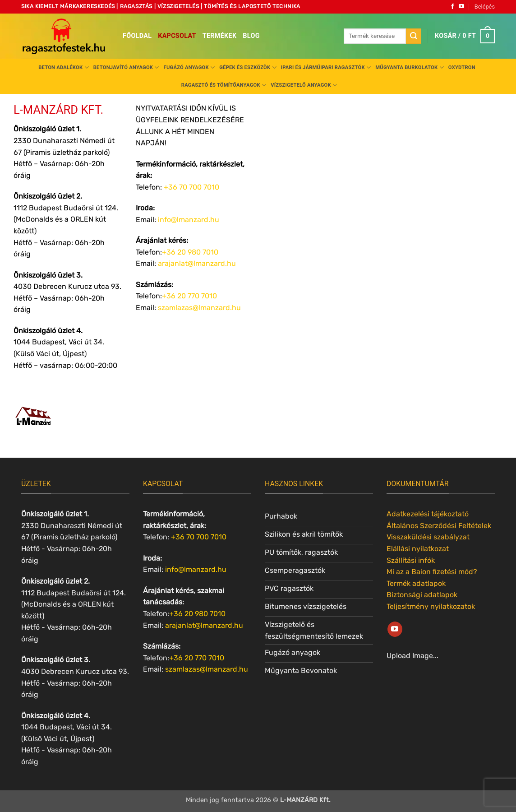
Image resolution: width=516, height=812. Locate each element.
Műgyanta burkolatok (410, 67)
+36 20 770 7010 (189, 296)
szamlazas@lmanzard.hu (199, 308)
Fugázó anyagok (189, 67)
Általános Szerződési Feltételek (439, 526)
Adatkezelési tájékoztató (428, 514)
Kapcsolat (177, 36)
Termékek (220, 36)
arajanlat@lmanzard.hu (197, 263)
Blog (251, 36)
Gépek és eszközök (248, 67)
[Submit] (414, 36)
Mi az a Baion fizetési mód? (432, 572)
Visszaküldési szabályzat (428, 537)
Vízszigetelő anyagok (304, 85)
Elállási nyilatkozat (418, 549)
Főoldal (137, 36)
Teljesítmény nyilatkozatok (431, 606)
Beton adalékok (64, 67)
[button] (485, 7)
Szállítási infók (411, 560)
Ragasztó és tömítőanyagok (224, 85)
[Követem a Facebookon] (452, 7)
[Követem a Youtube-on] (461, 7)
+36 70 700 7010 (199, 537)
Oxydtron (462, 67)
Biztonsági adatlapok (422, 595)
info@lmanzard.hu (189, 220)
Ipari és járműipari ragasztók (326, 67)
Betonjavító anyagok (126, 67)
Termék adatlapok (416, 583)
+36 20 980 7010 (190, 252)
